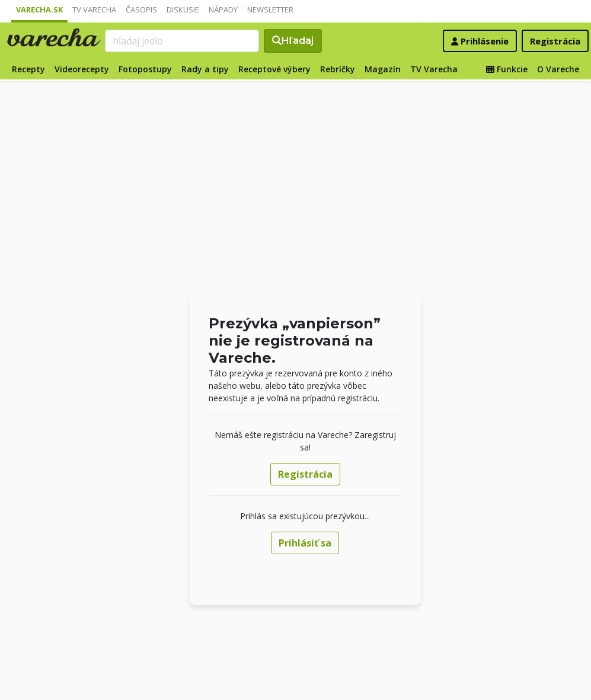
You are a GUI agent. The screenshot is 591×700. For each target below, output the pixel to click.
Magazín (383, 69)
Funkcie (507, 69)
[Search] (182, 41)
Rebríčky (338, 69)
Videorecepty (82, 69)
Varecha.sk (39, 9)
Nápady (223, 9)
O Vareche (558, 69)
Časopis (141, 9)
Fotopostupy (145, 69)
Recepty (28, 69)
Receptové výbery (274, 69)
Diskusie (183, 9)
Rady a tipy (205, 69)
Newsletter (270, 9)
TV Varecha (94, 9)
